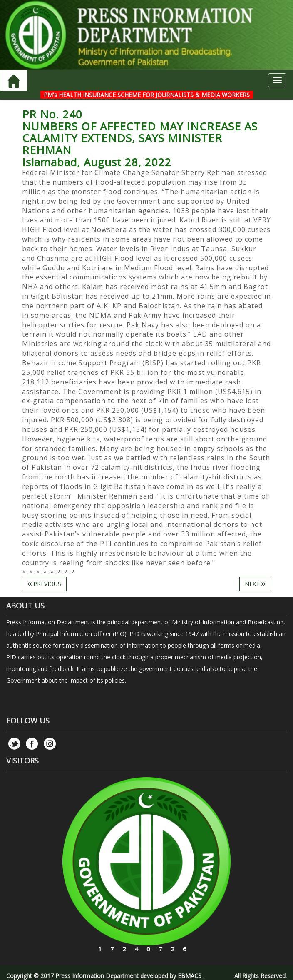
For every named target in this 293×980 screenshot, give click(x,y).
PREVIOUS (44, 584)
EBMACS (190, 976)
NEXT (255, 584)
